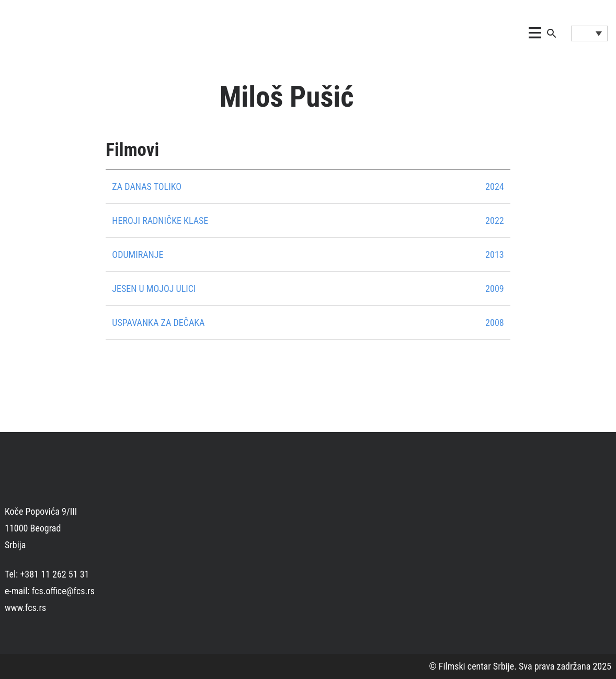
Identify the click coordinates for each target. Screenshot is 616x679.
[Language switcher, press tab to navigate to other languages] (589, 33)
